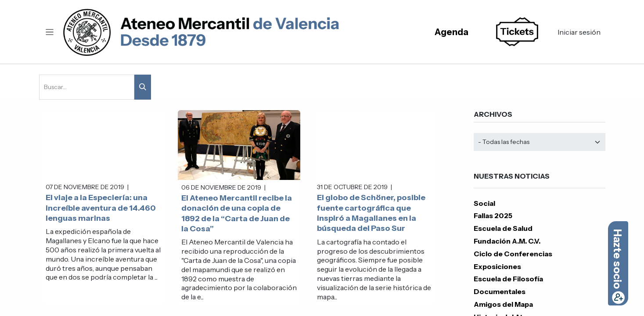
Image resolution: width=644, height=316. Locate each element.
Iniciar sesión (579, 32)
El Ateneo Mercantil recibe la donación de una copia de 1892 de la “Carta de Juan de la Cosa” (237, 213)
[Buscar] (143, 87)
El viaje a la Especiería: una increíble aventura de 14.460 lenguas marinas (101, 208)
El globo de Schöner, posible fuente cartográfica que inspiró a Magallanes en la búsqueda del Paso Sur (371, 213)
